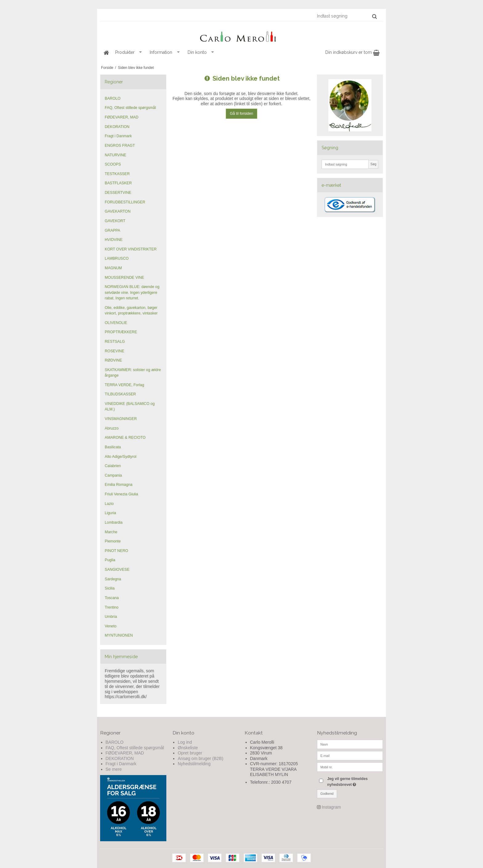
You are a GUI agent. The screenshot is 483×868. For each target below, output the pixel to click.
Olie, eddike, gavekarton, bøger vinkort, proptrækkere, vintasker (131, 310)
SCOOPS (113, 164)
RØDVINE (113, 360)
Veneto (111, 626)
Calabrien (113, 466)
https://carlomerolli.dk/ (126, 697)
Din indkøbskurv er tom (352, 52)
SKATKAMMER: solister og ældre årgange (133, 373)
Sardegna (113, 579)
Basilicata (113, 447)
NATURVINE (116, 155)
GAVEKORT (115, 221)
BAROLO (113, 98)
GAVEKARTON (118, 211)
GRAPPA (112, 230)
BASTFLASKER (118, 183)
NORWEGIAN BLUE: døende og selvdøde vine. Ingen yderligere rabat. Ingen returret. (132, 292)
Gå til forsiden (241, 114)
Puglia (110, 560)
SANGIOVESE (117, 570)
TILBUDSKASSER (120, 394)
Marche (111, 532)
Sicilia (110, 588)
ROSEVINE (114, 351)
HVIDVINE (114, 240)
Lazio (109, 504)
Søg (373, 164)
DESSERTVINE (118, 193)
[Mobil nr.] (350, 767)
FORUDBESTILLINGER (125, 202)
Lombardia (114, 522)
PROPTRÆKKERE (121, 332)
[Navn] (350, 744)
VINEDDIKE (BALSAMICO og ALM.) (130, 406)
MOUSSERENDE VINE (124, 278)
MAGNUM (113, 268)
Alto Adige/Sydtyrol (121, 457)
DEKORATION (117, 127)
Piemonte (113, 541)
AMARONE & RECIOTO (125, 438)
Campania (113, 475)
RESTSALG (115, 342)
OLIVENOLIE (116, 323)
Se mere (114, 769)
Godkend (327, 794)
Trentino (112, 607)
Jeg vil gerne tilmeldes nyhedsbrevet (355, 781)
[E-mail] (350, 755)
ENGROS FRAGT (120, 146)
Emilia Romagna (119, 485)
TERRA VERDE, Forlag (124, 385)
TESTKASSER (117, 174)
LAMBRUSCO (117, 258)
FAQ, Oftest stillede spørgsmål (130, 108)
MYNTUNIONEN (119, 635)
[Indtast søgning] (347, 16)
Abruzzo (112, 428)
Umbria (111, 617)
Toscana (112, 598)
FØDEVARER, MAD (122, 117)
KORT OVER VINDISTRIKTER (131, 249)
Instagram (331, 807)
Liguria (110, 513)
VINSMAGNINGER (121, 419)
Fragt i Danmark (118, 136)
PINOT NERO (116, 551)
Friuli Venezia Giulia (121, 494)
